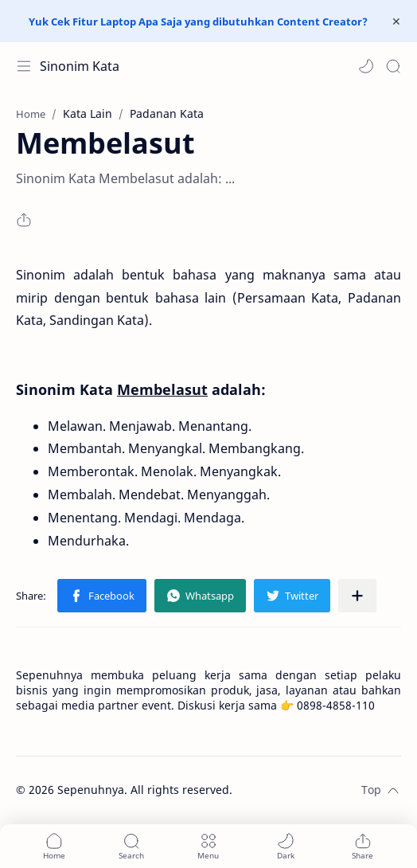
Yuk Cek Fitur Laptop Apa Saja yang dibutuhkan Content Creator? (198, 22)
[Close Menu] (396, 22)
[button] (366, 66)
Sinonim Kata (80, 66)
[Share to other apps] (357, 596)
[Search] (393, 66)
